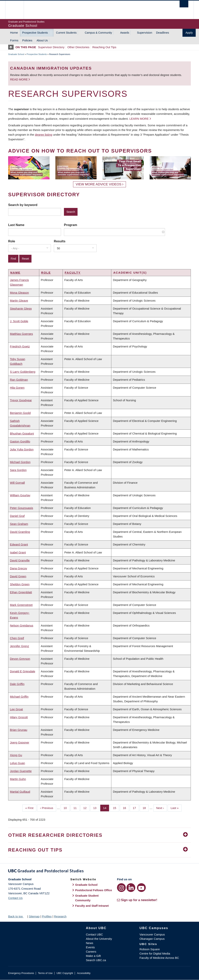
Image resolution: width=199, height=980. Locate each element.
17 (136, 808)
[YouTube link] (141, 888)
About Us (42, 40)
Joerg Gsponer (20, 742)
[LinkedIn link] (131, 888)
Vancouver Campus (152, 934)
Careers (91, 952)
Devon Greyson (20, 659)
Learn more (139, 119)
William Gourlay (20, 495)
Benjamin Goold (20, 413)
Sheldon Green (20, 584)
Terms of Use (45, 973)
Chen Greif (17, 638)
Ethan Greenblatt (21, 592)
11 (77, 808)
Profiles (47, 916)
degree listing (44, 135)
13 (96, 808)
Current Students (66, 33)
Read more (19, 79)
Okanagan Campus (152, 939)
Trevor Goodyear (21, 400)
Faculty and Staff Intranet (92, 906)
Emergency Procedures (21, 973)
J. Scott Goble (19, 321)
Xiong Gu (16, 755)
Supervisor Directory (51, 47)
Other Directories (78, 47)
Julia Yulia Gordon (22, 449)
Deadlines (163, 33)
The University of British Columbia (17, 10)
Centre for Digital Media (155, 953)
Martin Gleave (19, 301)
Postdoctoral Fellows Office (94, 890)
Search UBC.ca (96, 960)
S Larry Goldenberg (23, 372)
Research (60, 916)
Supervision (145, 33)
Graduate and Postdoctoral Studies (99, 872)
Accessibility (84, 973)
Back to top (17, 916)
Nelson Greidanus (22, 625)
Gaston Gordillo (20, 441)
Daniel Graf (17, 516)
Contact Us (15, 898)
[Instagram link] (121, 888)
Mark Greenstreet (21, 605)
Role (12, 241)
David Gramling (20, 532)
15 (116, 808)
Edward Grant (19, 544)
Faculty (73, 273)
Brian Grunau (19, 730)
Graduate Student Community (87, 898)
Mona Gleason (19, 293)
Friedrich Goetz (20, 346)
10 (67, 808)
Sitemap (34, 916)
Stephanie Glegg (21, 308)
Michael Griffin (19, 697)
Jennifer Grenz (19, 646)
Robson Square (150, 949)
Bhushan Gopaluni (22, 433)
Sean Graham (19, 524)
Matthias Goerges (21, 334)
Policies (27, 40)
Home (14, 33)
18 (146, 808)
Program (71, 225)
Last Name (16, 225)
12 (86, 808)
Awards (125, 33)
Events (90, 947)
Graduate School (16, 54)
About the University (99, 939)
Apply (189, 33)
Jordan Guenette (21, 771)
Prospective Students (35, 33)
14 (106, 808)
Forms (14, 40)
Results (60, 241)
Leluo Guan (17, 763)
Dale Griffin (17, 684)
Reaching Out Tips (104, 47)
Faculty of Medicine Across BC (159, 958)
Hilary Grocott (19, 717)
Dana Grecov (18, 568)
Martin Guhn (18, 779)
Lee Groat (16, 709)
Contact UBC (94, 934)
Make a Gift (93, 956)
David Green (18, 576)
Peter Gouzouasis (21, 508)
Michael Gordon (20, 462)
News (90, 943)
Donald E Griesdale (23, 671)
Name (15, 273)
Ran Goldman (19, 380)
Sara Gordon (18, 470)
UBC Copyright (65, 973)
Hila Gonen (17, 388)
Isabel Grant (18, 552)
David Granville (20, 560)
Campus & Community (98, 33)
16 (126, 808)
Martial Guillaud (20, 792)
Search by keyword (23, 205)
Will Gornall (17, 483)
